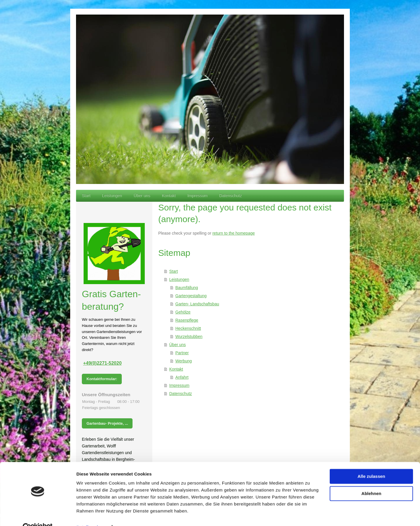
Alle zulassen (371, 464)
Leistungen (179, 279)
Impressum (179, 385)
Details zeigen (91, 515)
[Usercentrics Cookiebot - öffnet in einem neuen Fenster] (38, 515)
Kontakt (176, 369)
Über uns (178, 345)
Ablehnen (371, 481)
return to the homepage (234, 233)
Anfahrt (182, 377)
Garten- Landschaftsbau (197, 304)
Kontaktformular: (102, 379)
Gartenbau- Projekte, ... (107, 423)
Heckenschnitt (188, 328)
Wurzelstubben (189, 337)
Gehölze (183, 312)
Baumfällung (187, 288)
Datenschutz (181, 394)
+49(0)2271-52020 (102, 363)
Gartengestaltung (191, 296)
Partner (182, 353)
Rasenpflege (187, 320)
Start (174, 271)
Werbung (184, 361)
